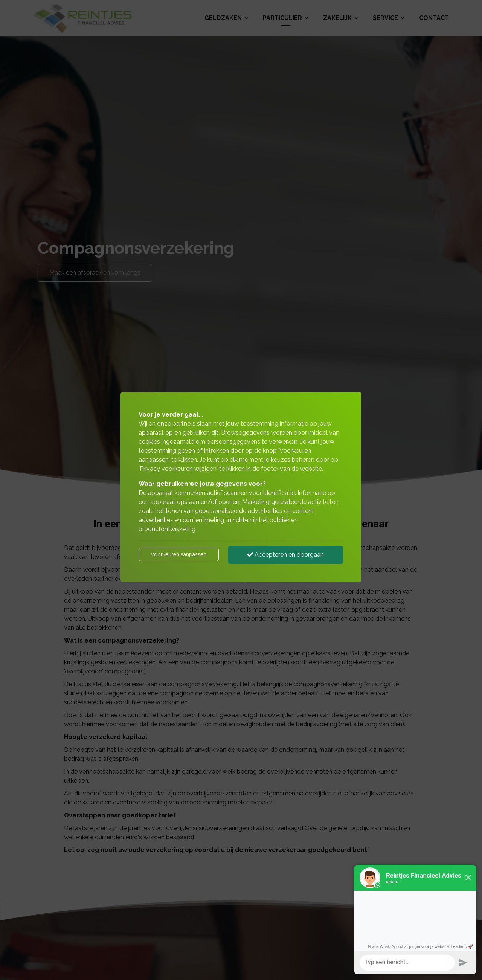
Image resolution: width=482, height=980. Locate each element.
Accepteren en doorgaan (285, 555)
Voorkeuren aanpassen (178, 554)
